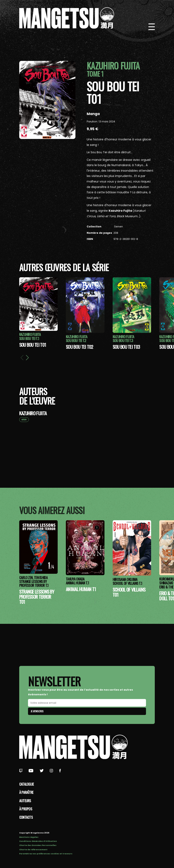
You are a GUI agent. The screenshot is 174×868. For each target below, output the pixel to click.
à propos (26, 809)
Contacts (26, 817)
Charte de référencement (33, 850)
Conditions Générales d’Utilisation (38, 841)
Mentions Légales (29, 837)
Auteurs (25, 801)
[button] (27, 358)
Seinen (118, 227)
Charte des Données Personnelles (38, 845)
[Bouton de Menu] (152, 27)
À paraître (26, 792)
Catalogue (27, 784)
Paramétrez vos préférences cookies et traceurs (46, 854)
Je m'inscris (37, 711)
